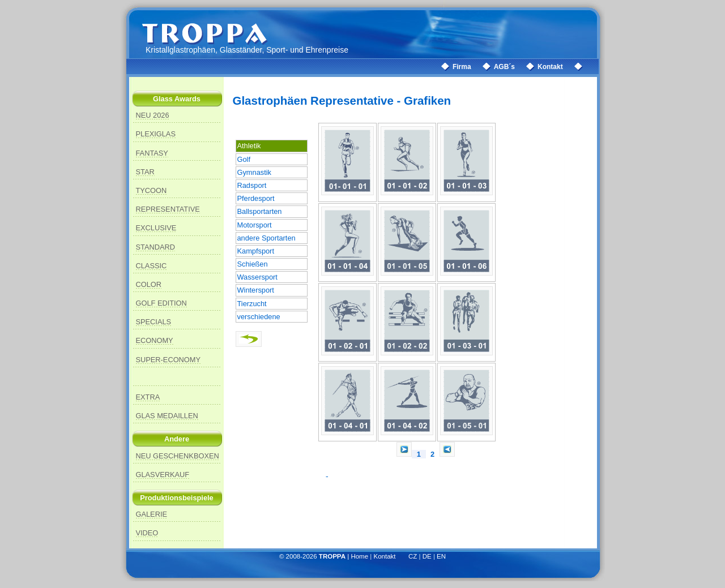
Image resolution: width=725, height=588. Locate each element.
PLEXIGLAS (156, 134)
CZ (413, 556)
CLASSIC (152, 266)
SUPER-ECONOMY (168, 360)
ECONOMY (155, 340)
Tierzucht (252, 304)
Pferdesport (256, 198)
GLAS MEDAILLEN (167, 416)
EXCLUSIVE (156, 228)
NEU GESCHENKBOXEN (178, 456)
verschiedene (259, 317)
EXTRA (148, 397)
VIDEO (147, 533)
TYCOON (152, 190)
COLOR (149, 284)
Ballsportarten (260, 211)
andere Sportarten (266, 238)
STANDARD (155, 247)
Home (359, 556)
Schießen (253, 264)
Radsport (252, 185)
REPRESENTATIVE (168, 209)
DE (427, 556)
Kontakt (550, 67)
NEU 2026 (153, 115)
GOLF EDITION (161, 303)
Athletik (249, 146)
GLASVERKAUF (163, 475)
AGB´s (504, 67)
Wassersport (257, 277)
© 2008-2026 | (315, 556)
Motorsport (255, 225)
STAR (145, 172)
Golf (244, 159)
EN (441, 556)
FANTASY (152, 153)
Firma (462, 67)
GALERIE (152, 514)
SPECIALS (154, 322)
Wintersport (256, 290)
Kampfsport (256, 251)
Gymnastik (254, 172)
